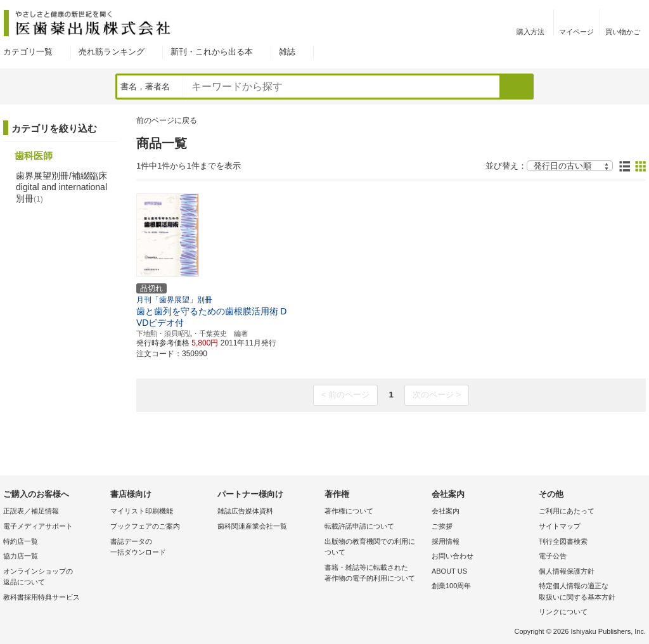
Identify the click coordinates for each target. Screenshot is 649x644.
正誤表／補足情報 (31, 511)
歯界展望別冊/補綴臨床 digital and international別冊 (61, 187)
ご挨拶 (442, 526)
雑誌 (287, 52)
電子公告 (553, 556)
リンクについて (563, 612)
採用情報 (446, 541)
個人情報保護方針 (567, 571)
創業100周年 (451, 586)
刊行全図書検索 (563, 541)
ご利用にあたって (567, 511)
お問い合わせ (453, 556)
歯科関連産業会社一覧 (252, 526)
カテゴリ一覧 (28, 52)
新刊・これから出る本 (212, 52)
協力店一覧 (21, 556)
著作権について (349, 511)
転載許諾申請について (359, 526)
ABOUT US (449, 571)
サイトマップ (560, 526)
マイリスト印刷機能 (142, 511)
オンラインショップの (54, 578)
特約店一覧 (21, 541)
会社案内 (446, 511)
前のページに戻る (167, 120)
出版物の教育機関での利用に (375, 548)
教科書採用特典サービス (42, 597)
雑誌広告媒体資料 (245, 511)
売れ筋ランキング (112, 52)
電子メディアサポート (38, 526)
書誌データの (161, 548)
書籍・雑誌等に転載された (375, 574)
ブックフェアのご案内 (145, 526)
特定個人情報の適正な (589, 592)
